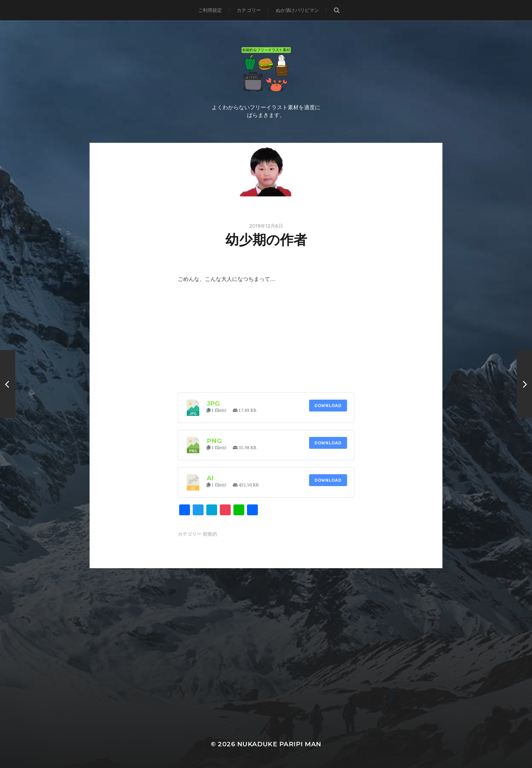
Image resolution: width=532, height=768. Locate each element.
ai (210, 478)
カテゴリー (249, 10)
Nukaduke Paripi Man (279, 744)
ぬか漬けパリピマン (297, 10)
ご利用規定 (210, 10)
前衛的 (210, 534)
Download (328, 406)
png (214, 441)
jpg (213, 404)
